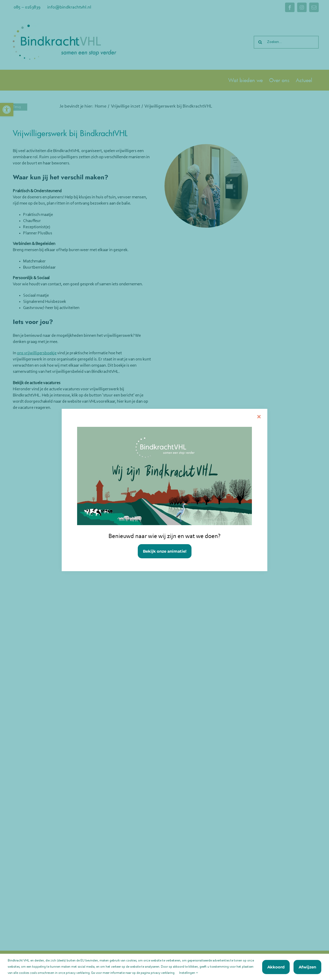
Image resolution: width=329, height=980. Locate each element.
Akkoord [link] (276, 967)
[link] (164, 490)
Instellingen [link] (189, 973)
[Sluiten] (259, 417)
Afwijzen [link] (307, 967)
